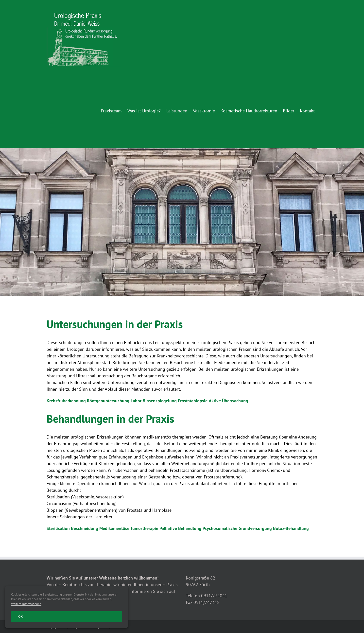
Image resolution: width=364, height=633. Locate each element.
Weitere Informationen (26, 604)
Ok (21, 616)
